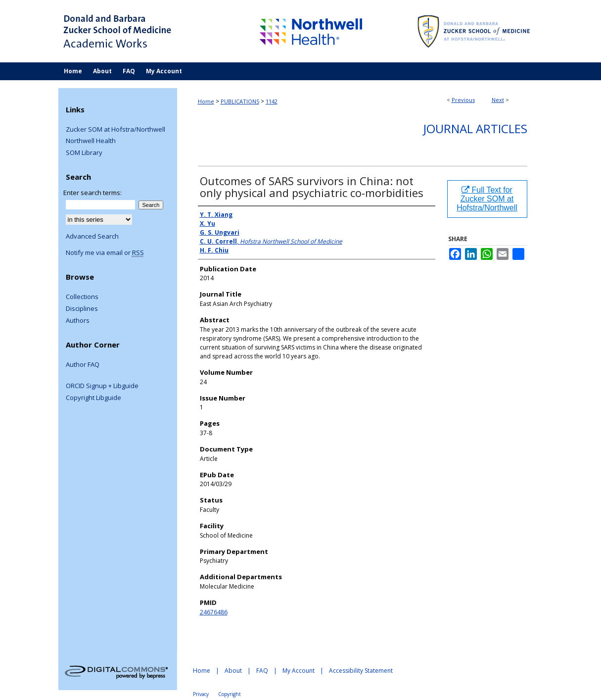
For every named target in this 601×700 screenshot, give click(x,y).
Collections (82, 297)
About (233, 671)
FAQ (262, 671)
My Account (299, 671)
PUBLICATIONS (240, 101)
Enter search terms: (92, 193)
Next (498, 100)
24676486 (214, 612)
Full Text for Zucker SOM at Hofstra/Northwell (487, 199)
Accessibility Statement (361, 671)
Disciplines (82, 309)
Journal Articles (475, 128)
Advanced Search (92, 236)
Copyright (230, 694)
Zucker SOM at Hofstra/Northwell (116, 130)
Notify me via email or (105, 253)
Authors (78, 321)
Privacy (201, 694)
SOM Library (84, 153)
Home (206, 101)
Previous (463, 100)
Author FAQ (83, 365)
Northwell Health (91, 141)
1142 (272, 101)
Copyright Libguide (93, 398)
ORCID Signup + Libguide (102, 386)
